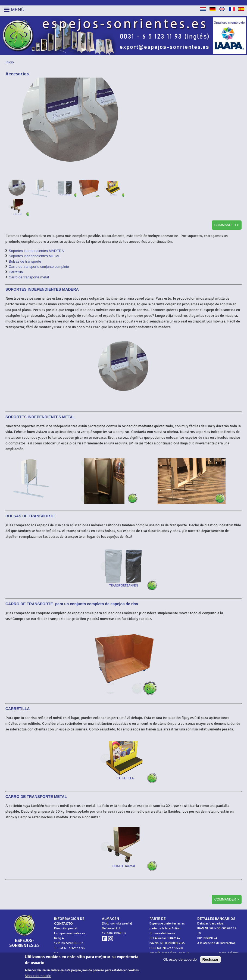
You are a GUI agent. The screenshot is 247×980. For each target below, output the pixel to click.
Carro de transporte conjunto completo (39, 267)
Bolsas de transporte (25, 261)
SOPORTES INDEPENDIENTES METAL (40, 417)
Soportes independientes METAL (35, 256)
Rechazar (210, 962)
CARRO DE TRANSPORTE (30, 604)
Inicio (10, 62)
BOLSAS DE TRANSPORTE (30, 516)
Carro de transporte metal (29, 277)
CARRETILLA (18, 709)
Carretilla (16, 272)
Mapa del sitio (229, 953)
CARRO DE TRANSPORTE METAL (36, 797)
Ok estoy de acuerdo (180, 962)
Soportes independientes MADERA (36, 251)
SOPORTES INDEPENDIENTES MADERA (42, 289)
